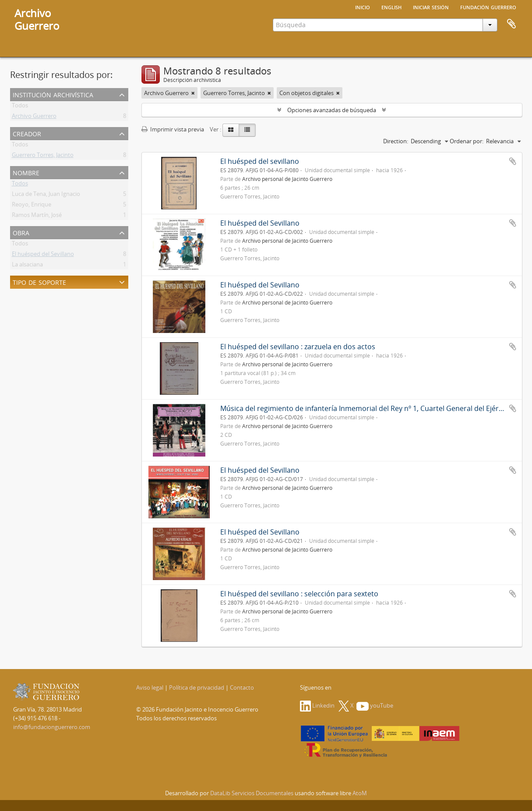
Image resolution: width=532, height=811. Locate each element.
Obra (21, 232)
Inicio (363, 7)
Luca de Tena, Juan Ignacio (46, 195)
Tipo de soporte (39, 282)
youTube (375, 705)
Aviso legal (150, 687)
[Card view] (231, 130)
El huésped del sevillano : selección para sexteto (299, 594)
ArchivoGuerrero (37, 19)
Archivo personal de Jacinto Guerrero (287, 179)
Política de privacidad (197, 687)
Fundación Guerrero (488, 7)
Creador (27, 133)
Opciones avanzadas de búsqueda (332, 110)
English (391, 7)
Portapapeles (511, 24)
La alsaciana (27, 266)
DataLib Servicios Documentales (252, 793)
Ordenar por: (467, 141)
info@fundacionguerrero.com (52, 727)
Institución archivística (53, 94)
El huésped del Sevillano (43, 255)
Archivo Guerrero (34, 117)
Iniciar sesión (431, 7)
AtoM (360, 793)
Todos (20, 107)
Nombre (26, 172)
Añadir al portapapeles (513, 161)
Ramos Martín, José (37, 216)
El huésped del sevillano (260, 161)
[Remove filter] (193, 93)
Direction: (396, 141)
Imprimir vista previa (173, 129)
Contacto (242, 687)
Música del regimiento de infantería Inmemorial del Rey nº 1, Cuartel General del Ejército (366, 408)
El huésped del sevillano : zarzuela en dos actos (298, 347)
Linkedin (317, 705)
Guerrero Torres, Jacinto (43, 156)
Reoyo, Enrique (32, 206)
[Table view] (247, 130)
